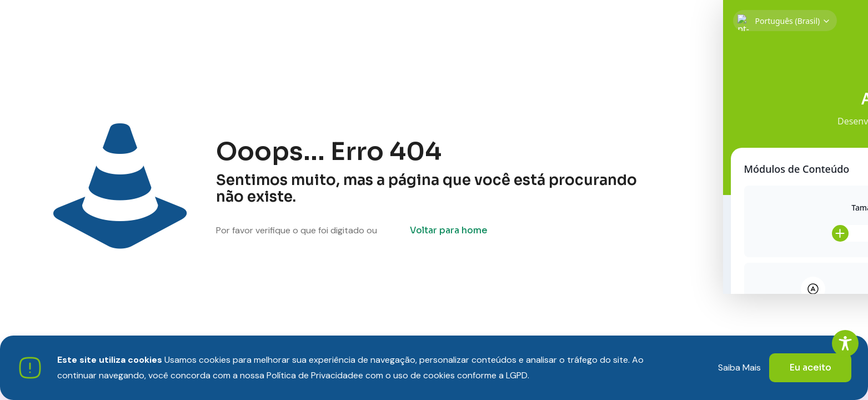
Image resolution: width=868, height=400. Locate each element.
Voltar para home (449, 230)
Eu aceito (810, 367)
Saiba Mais (739, 367)
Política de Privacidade (312, 375)
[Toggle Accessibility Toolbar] (845, 343)
